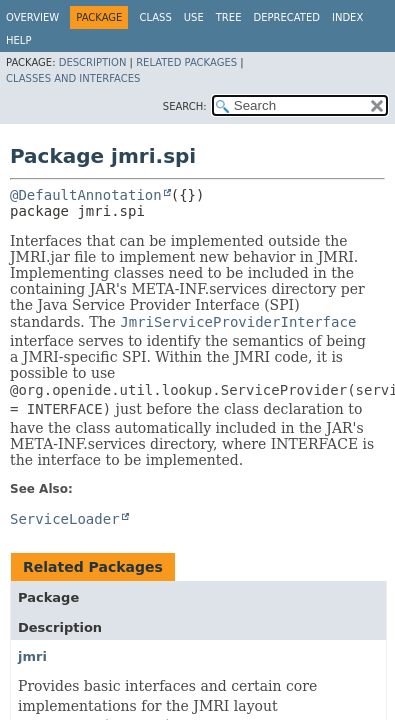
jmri (32, 656)
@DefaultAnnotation (86, 195)
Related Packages (186, 62)
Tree (229, 17)
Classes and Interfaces (73, 78)
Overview (32, 17)
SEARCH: (185, 106)
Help (18, 40)
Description (93, 62)
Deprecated (286, 17)
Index (347, 17)
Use (194, 17)
